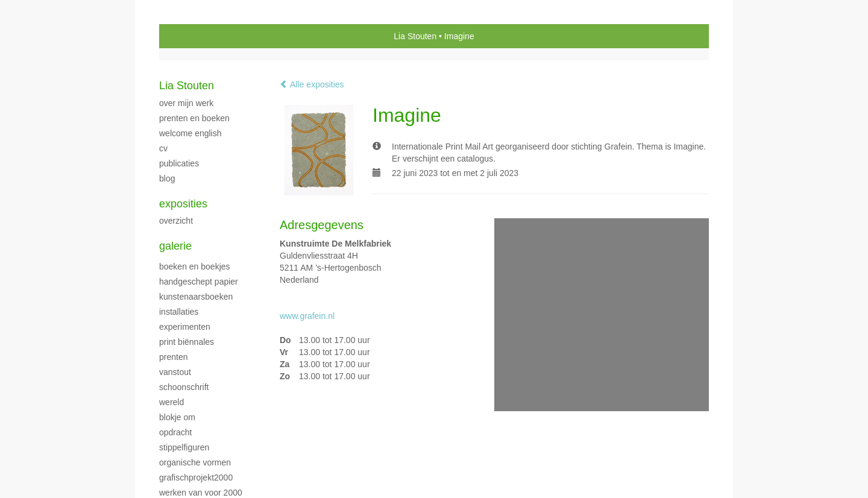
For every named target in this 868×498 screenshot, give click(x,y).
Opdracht (175, 432)
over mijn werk (186, 103)
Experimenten (185, 327)
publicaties (179, 163)
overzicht (176, 221)
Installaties (179, 312)
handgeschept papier (199, 282)
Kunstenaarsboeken (196, 297)
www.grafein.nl (307, 316)
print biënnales (187, 342)
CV (163, 148)
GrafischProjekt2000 (196, 478)
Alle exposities (312, 84)
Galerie (175, 246)
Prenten (173, 357)
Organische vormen (195, 462)
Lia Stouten (415, 36)
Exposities (183, 204)
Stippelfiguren (184, 447)
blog (167, 178)
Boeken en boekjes (195, 266)
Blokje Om (177, 417)
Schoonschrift (184, 387)
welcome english (190, 133)
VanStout (175, 372)
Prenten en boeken (194, 118)
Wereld (171, 402)
